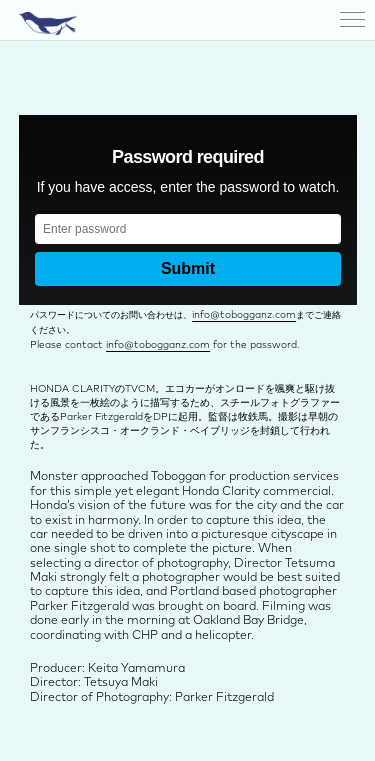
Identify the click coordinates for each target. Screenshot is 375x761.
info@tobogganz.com (244, 315)
